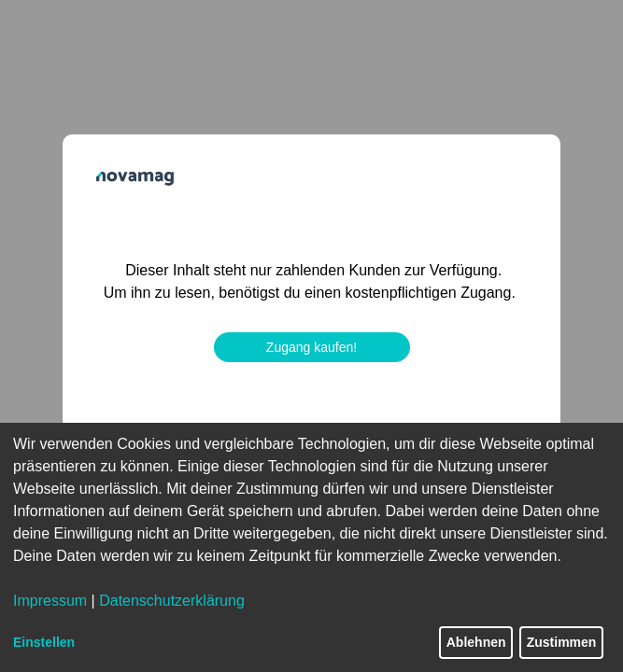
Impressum (50, 601)
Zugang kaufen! (311, 347)
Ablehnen (476, 642)
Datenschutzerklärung (172, 601)
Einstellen (44, 642)
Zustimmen (562, 642)
